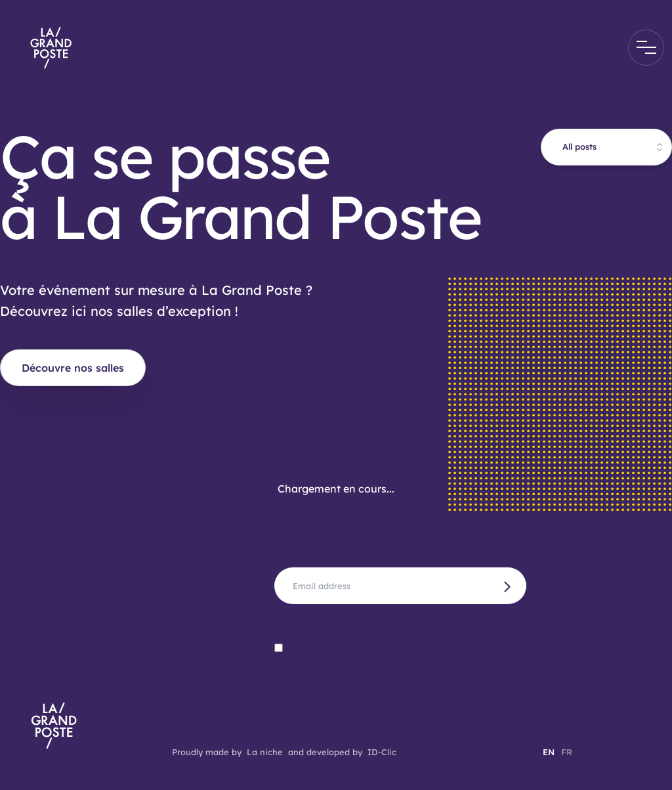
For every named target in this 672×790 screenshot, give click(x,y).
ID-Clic (382, 752)
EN (549, 752)
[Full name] (400, 586)
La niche (265, 752)
